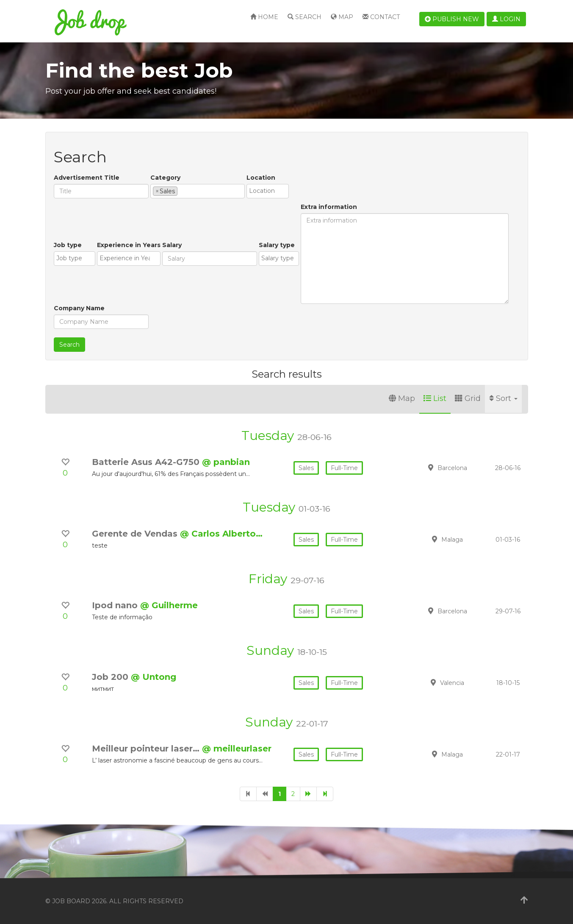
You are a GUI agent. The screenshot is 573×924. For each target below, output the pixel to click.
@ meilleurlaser (237, 749)
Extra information (329, 207)
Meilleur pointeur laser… (147, 749)
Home (264, 17)
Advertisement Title (87, 178)
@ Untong (154, 677)
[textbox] (182, 191)
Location (261, 178)
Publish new (452, 19)
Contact (381, 17)
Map (342, 17)
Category (165, 178)
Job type (68, 245)
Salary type (277, 245)
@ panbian (226, 462)
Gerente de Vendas (136, 534)
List (435, 398)
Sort (503, 398)
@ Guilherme (169, 605)
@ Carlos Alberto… (221, 534)
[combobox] (198, 191)
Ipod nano (116, 605)
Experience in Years (129, 245)
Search (304, 17)
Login (506, 19)
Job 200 (111, 677)
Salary (172, 245)
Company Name (79, 308)
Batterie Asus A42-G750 (147, 462)
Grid (468, 398)
